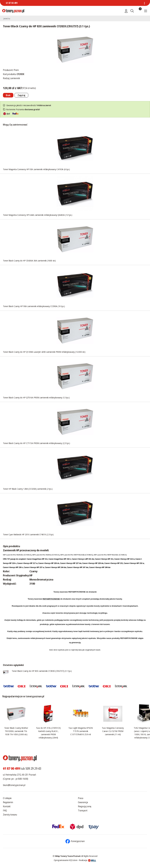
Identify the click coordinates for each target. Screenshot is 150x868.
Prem (16, 70)
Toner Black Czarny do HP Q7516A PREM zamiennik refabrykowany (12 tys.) (36, 397)
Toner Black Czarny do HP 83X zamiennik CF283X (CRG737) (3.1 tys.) (42, 671)
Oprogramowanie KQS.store (66, 860)
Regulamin (8, 802)
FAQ (5, 810)
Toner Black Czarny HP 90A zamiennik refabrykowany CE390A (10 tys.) (34, 306)
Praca (81, 798)
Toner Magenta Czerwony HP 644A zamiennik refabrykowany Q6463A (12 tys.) (38, 215)
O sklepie (7, 798)
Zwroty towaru (10, 815)
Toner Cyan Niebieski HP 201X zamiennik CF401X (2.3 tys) (28, 534)
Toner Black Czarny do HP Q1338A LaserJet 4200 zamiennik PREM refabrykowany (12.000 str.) (44, 352)
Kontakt (7, 806)
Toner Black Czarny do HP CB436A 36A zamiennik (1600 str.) (29, 261)
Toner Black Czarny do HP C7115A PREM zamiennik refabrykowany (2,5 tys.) (36, 443)
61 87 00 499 (12, 3)
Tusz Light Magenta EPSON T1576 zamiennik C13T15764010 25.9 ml (80, 731)
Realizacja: (87, 860)
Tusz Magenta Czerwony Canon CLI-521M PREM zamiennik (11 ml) (113, 731)
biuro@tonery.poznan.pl (14, 785)
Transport (83, 810)
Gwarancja (83, 802)
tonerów (59, 613)
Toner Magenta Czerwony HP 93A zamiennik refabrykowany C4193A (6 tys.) (36, 169)
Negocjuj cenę (85, 806)
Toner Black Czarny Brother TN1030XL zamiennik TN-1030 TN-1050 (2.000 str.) (16, 731)
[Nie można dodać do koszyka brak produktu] (8, 95)
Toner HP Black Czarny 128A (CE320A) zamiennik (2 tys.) (28, 489)
